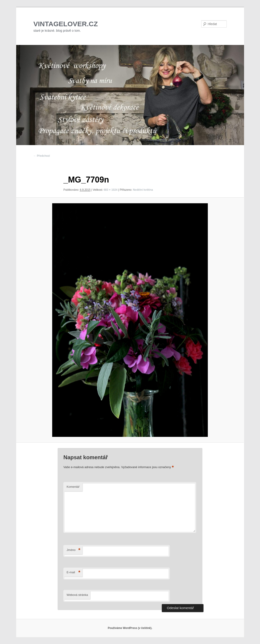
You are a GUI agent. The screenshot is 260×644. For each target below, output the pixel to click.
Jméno (73, 550)
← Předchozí (42, 156)
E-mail (73, 572)
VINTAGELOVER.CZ (66, 24)
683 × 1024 (111, 190)
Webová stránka (77, 595)
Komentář (73, 487)
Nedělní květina (143, 190)
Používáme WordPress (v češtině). (130, 628)
